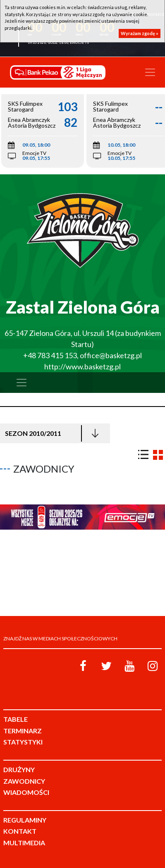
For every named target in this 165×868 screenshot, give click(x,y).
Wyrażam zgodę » (140, 33)
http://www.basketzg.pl (82, 366)
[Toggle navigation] (150, 72)
